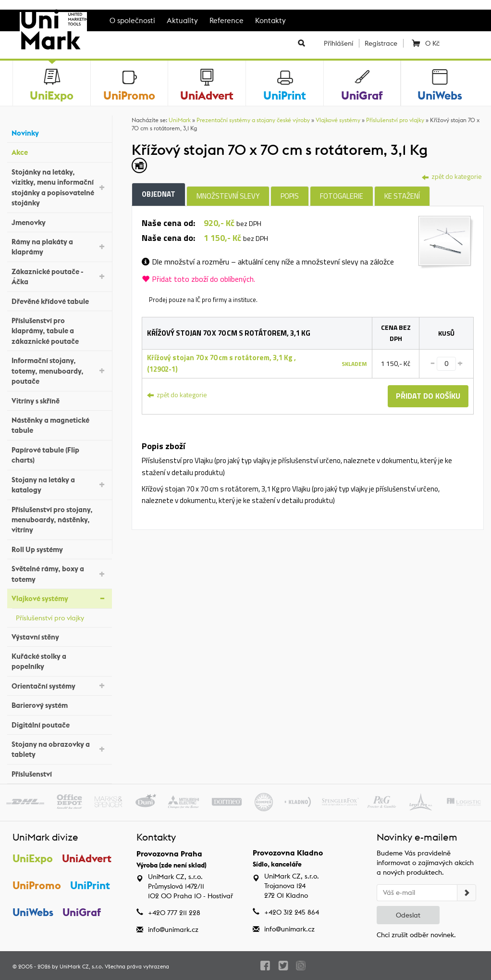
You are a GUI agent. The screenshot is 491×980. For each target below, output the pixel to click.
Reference (227, 20)
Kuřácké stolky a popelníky (59, 661)
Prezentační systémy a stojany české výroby (253, 120)
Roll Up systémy (59, 548)
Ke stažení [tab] (402, 196)
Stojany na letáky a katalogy (59, 485)
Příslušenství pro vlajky (61, 616)
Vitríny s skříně (59, 399)
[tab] (446, 241)
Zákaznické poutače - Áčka (59, 276)
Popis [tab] (290, 196)
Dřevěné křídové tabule (59, 300)
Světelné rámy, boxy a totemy (59, 574)
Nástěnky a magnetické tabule (59, 425)
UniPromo (37, 885)
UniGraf (82, 913)
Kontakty (270, 20)
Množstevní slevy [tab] (228, 196)
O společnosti (132, 20)
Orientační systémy (59, 685)
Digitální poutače (59, 723)
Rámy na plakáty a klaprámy (59, 247)
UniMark (180, 120)
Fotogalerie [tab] (342, 196)
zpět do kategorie (452, 176)
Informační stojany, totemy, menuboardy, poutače (59, 371)
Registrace (381, 43)
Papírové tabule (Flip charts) (59, 455)
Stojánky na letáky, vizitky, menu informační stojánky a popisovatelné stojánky (59, 187)
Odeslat (408, 915)
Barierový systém (59, 704)
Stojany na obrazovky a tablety (59, 749)
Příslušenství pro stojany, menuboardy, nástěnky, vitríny (59, 520)
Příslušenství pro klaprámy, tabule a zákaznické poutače (59, 331)
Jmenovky (59, 221)
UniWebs (33, 913)
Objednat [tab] (159, 194)
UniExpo (33, 858)
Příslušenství (59, 773)
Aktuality (182, 20)
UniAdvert (87, 858)
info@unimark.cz (173, 930)
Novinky (59, 132)
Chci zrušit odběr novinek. (416, 935)
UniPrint (90, 885)
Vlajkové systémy (59, 598)
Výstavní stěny (59, 635)
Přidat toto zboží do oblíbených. (198, 279)
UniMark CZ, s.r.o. (81, 966)
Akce (59, 151)
